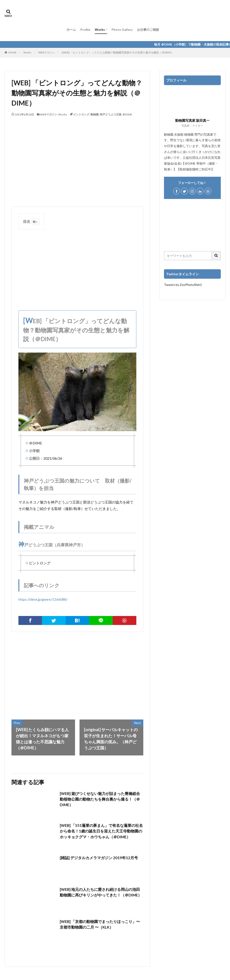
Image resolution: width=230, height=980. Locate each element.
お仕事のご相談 (148, 30)
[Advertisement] (77, 265)
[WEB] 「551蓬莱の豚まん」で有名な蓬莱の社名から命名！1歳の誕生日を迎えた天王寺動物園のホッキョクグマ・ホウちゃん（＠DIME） (101, 835)
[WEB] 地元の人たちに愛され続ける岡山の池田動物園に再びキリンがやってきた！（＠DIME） (100, 896)
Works (100, 30)
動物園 (95, 114)
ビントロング (81, 114)
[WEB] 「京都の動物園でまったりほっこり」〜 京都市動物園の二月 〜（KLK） (96, 925)
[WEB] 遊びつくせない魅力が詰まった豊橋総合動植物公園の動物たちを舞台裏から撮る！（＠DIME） (100, 800)
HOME (12, 52)
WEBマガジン (47, 52)
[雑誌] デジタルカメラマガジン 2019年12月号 (101, 858)
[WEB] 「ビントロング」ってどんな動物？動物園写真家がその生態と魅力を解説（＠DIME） (118, 52)
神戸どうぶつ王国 (111, 114)
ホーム (71, 30)
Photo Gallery (122, 30)
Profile (85, 30)
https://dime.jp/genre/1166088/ (43, 599)
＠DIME (127, 114)
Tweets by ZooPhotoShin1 (183, 285)
